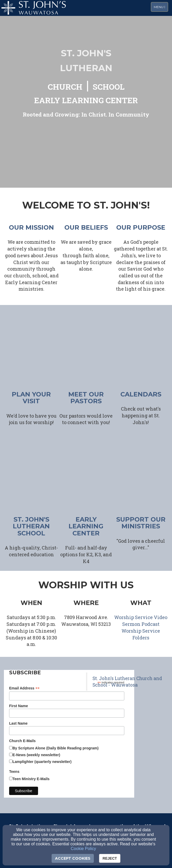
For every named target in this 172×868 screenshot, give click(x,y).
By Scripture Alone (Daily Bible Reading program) (56, 748)
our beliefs (86, 227)
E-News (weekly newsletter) (36, 755)
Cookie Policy (84, 849)
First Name (19, 706)
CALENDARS (141, 394)
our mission (31, 227)
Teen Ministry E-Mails (31, 779)
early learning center (86, 526)
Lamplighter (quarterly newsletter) (42, 762)
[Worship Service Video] (141, 618)
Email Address (24, 688)
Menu (161, 7)
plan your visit (31, 398)
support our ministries (141, 523)
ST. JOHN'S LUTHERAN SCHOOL (31, 526)
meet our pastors (86, 398)
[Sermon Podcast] (141, 624)
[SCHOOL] (109, 87)
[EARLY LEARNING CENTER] (86, 101)
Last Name (18, 723)
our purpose (141, 227)
